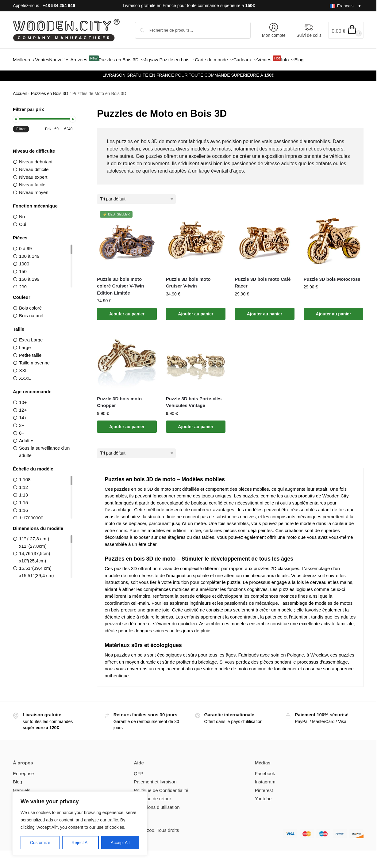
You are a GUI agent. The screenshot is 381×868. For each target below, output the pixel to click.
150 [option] (23, 268)
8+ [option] (22, 430)
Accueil (20, 90)
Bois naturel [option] (31, 312)
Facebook (265, 770)
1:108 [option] (25, 476)
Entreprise (23, 770)
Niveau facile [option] (32, 181)
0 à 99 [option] (25, 245)
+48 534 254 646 (59, 6)
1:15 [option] (23, 499)
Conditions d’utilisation (157, 804)
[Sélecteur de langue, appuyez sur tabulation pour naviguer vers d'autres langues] (343, 6)
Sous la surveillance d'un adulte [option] (44, 448)
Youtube (263, 795)
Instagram (265, 778)
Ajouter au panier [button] (127, 310)
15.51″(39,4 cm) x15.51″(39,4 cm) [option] (37, 568)
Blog (17, 778)
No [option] (22, 213)
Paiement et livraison (155, 778)
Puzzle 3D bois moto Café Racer (263, 279)
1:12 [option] (23, 484)
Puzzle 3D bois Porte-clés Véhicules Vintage (194, 398)
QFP (139, 770)
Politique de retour (152, 795)
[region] (80, 824)
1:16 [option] (23, 507)
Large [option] (25, 344)
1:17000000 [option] (31, 514)
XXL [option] (23, 367)
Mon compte (274, 30)
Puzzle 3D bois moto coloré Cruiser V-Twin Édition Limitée (120, 282)
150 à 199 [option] (29, 276)
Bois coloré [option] (30, 305)
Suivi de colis (309, 30)
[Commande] (137, 196)
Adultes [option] (27, 437)
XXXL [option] (25, 375)
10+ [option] (23, 399)
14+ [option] (23, 414)
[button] (346, 30)
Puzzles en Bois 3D (50, 90)
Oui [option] (23, 221)
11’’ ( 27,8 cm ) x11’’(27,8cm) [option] (34, 539)
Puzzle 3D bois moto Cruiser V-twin (188, 279)
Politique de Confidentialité (161, 787)
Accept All (120, 843)
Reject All (80, 843)
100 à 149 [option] (29, 253)
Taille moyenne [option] (34, 359)
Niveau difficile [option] (34, 166)
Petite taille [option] (30, 352)
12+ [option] (23, 407)
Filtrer (21, 125)
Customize (40, 843)
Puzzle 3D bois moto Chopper (119, 398)
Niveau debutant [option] (36, 158)
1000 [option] (24, 260)
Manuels (22, 787)
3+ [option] (22, 422)
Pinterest (264, 787)
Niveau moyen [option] (34, 189)
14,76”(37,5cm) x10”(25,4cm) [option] (35, 554)
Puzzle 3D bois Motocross (332, 275)
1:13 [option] (23, 491)
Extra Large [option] (31, 336)
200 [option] (23, 283)
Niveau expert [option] (33, 174)
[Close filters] (74, 107)
